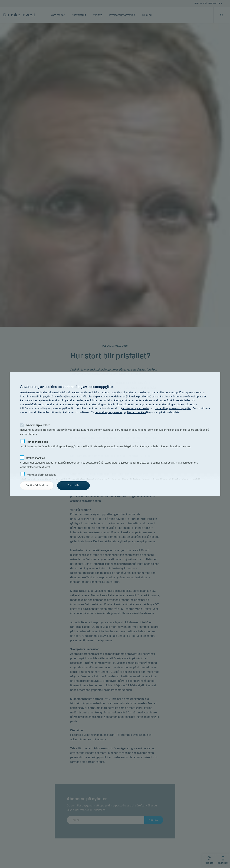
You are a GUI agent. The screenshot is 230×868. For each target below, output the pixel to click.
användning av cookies (136, 408)
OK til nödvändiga (37, 485)
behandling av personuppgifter (173, 408)
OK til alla (73, 485)
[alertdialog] (115, 434)
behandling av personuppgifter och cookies (120, 412)
